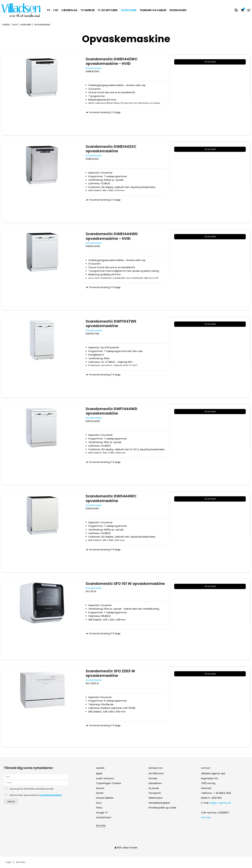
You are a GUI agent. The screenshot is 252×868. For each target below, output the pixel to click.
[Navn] (36, 777)
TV (48, 10)
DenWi (100, 793)
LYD (56, 10)
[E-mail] (36, 783)
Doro (99, 803)
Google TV (102, 813)
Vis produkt (210, 62)
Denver (100, 788)
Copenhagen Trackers (109, 783)
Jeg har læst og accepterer (36, 795)
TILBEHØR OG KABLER (153, 10)
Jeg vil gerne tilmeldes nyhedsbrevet (43, 788)
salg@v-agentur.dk (220, 803)
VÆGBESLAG (69, 10)
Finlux (99, 808)
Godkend (11, 802)
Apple (99, 773)
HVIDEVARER (129, 10)
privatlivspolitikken (51, 795)
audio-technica (105, 778)
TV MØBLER (88, 10)
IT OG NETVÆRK (108, 10)
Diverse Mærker (105, 798)
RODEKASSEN (178, 10)
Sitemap (206, 817)
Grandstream (104, 817)
